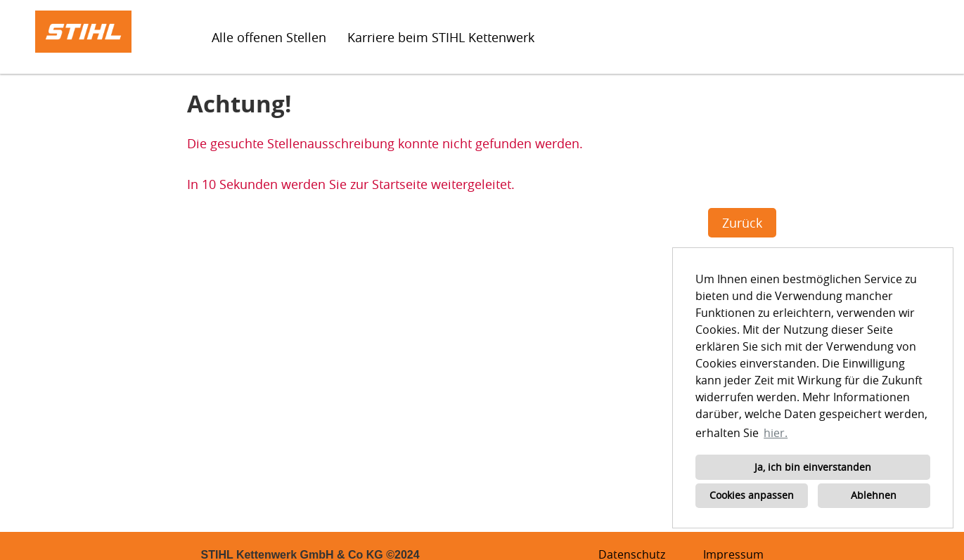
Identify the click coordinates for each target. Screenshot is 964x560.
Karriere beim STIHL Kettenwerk (441, 37)
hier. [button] (776, 433)
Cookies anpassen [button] (752, 495)
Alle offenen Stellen (269, 37)
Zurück (742, 223)
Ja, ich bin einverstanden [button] (813, 467)
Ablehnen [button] (874, 495)
